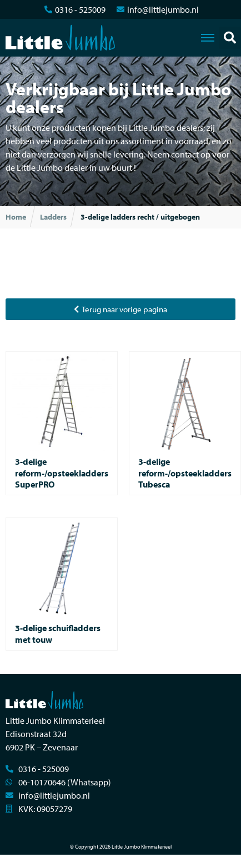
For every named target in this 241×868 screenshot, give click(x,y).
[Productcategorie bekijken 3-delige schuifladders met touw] (62, 584)
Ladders (53, 217)
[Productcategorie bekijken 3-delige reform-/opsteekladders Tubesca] (185, 423)
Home (16, 217)
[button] (230, 38)
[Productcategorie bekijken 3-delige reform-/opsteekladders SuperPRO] (62, 423)
